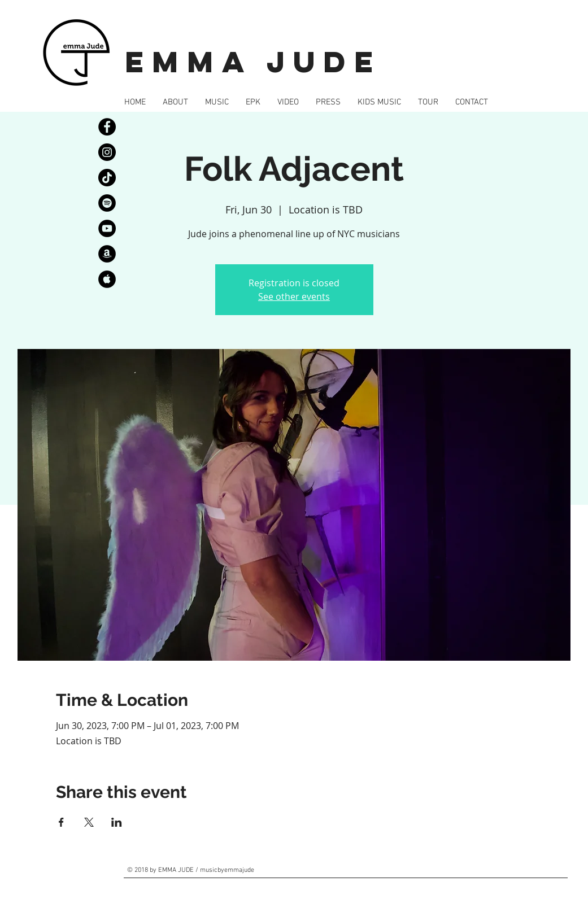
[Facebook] (107, 127)
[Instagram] (107, 152)
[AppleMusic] (107, 279)
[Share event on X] (89, 822)
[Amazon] (107, 254)
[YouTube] (107, 228)
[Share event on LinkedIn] (117, 822)
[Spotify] (107, 203)
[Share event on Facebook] (61, 822)
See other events (294, 296)
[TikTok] (107, 178)
